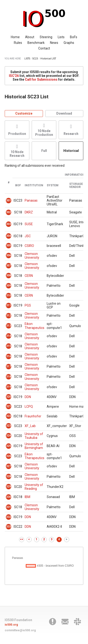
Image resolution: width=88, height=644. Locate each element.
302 (9, 212)
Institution (34, 185)
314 (9, 336)
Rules (18, 43)
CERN (29, 276)
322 (9, 416)
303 (9, 224)
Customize (24, 113)
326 (9, 456)
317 (9, 366)
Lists (61, 37)
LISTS (27, 59)
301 (9, 200)
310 (9, 295)
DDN (28, 397)
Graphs (69, 43)
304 (9, 236)
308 (9, 275)
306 (9, 255)
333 (9, 527)
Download (64, 113)
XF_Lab (30, 426)
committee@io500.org (20, 630)
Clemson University (32, 256)
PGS (28, 305)
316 (9, 356)
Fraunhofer (33, 416)
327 (9, 466)
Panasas (31, 200)
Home (15, 37)
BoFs (74, 37)
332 (9, 517)
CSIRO (29, 246)
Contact (44, 48)
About (30, 37)
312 (9, 316)
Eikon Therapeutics (34, 326)
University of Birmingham (34, 446)
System (53, 185)
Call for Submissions (41, 79)
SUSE (29, 224)
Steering (46, 37)
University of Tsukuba (34, 436)
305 (9, 245)
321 (9, 406)
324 (9, 436)
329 (9, 486)
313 (9, 326)
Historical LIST (48, 59)
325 (9, 446)
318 (9, 377)
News (54, 43)
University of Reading (34, 487)
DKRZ (29, 212)
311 (9, 305)
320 (9, 397)
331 (9, 507)
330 (9, 497)
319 (9, 387)
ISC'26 (14, 76)
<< (22, 539)
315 (9, 346)
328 (9, 476)
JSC (28, 236)
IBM (27, 497)
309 (9, 286)
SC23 (35, 59)
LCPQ (29, 407)
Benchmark (36, 43)
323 (9, 426)
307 (9, 266)
